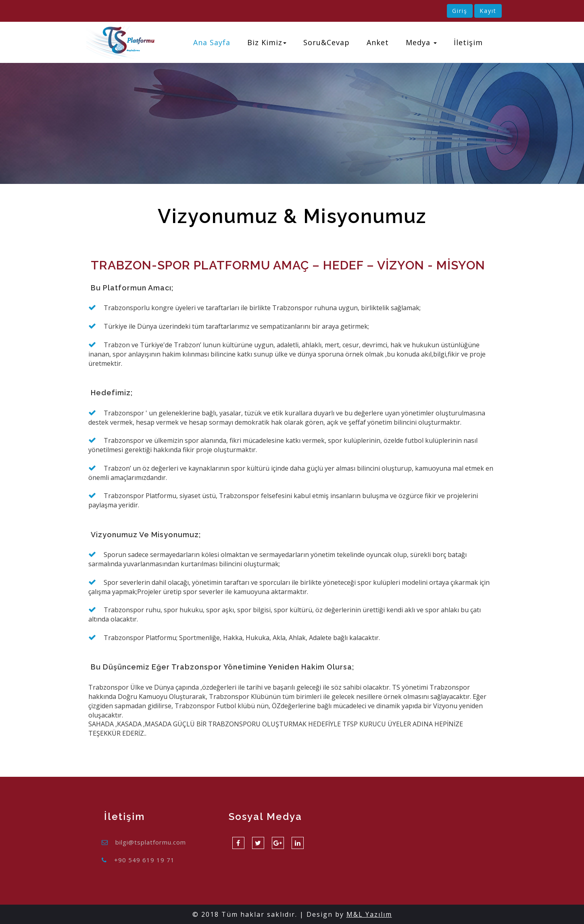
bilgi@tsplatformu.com (151, 842)
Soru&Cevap (326, 42)
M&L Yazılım (369, 914)
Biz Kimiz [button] (267, 42)
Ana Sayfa (212, 42)
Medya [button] (421, 42)
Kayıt (488, 11)
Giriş (460, 11)
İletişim (468, 42)
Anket (378, 42)
